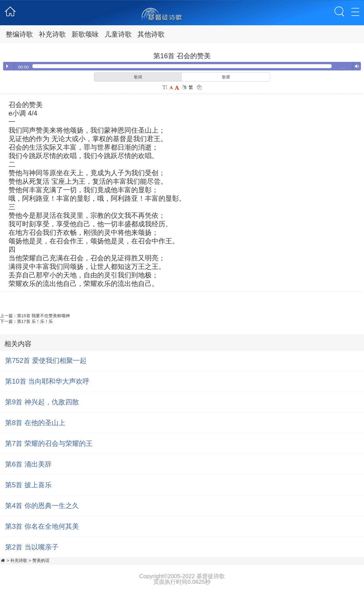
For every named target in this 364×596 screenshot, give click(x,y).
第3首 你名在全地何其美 (42, 526)
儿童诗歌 (118, 34)
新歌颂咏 (85, 34)
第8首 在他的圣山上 (35, 423)
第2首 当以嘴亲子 (32, 547)
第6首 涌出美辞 (28, 464)
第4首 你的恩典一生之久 (42, 506)
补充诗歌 (52, 34)
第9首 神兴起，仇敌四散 (42, 402)
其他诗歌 (151, 34)
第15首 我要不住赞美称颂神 (43, 316)
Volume (356, 66)
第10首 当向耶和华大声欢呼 (47, 381)
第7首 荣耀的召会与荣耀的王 (49, 443)
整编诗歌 (19, 34)
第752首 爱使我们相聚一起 (46, 360)
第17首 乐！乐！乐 (35, 321)
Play (7, 66)
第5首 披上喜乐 (28, 485)
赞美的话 (41, 560)
